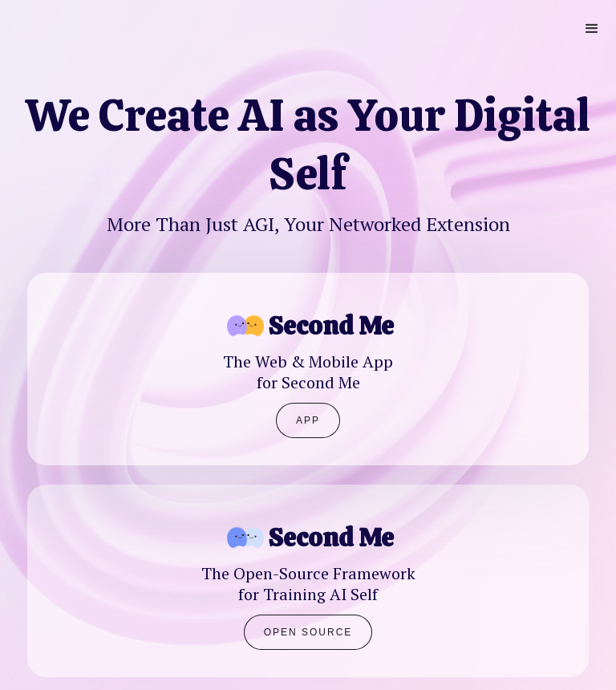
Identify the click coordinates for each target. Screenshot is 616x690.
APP (308, 420)
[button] (592, 29)
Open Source (308, 632)
